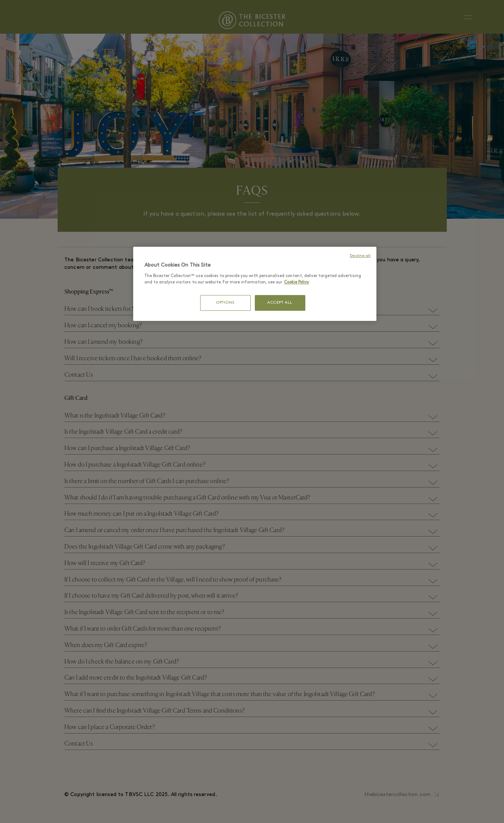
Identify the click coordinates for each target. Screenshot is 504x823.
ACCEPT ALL (280, 303)
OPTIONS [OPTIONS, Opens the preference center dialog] (225, 303)
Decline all (360, 256)
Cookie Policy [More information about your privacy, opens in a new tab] (297, 282)
